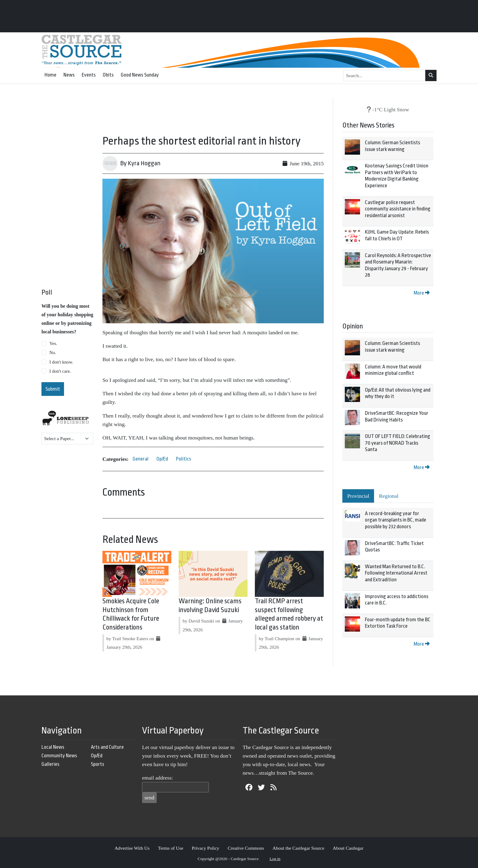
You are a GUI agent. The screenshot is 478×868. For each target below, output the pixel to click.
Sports (98, 764)
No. (53, 353)
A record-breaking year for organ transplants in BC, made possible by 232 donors (396, 520)
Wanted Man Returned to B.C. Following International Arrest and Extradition (396, 573)
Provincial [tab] (358, 496)
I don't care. (60, 371)
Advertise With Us (132, 848)
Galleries (50, 764)
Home (50, 75)
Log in (275, 859)
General (141, 459)
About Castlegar (348, 848)
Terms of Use (171, 848)
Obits (108, 75)
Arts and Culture (107, 747)
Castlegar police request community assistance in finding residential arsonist (398, 209)
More (422, 293)
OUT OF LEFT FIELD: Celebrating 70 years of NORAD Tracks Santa (398, 443)
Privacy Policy (205, 848)
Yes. (53, 343)
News (69, 75)
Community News (59, 756)
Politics (184, 459)
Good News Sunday (140, 75)
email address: (157, 778)
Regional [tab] (389, 496)
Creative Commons (246, 848)
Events (89, 75)
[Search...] (384, 76)
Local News (53, 747)
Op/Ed (162, 459)
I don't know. (61, 362)
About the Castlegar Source (298, 848)
